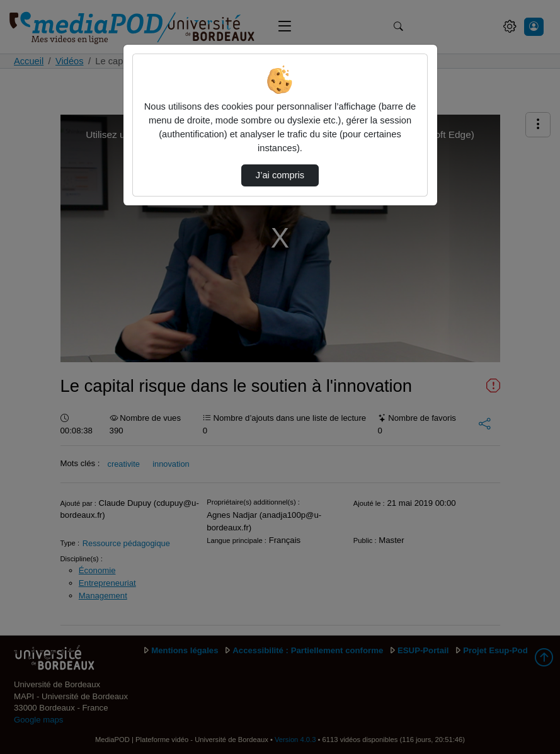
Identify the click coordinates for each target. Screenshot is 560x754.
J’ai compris (280, 175)
